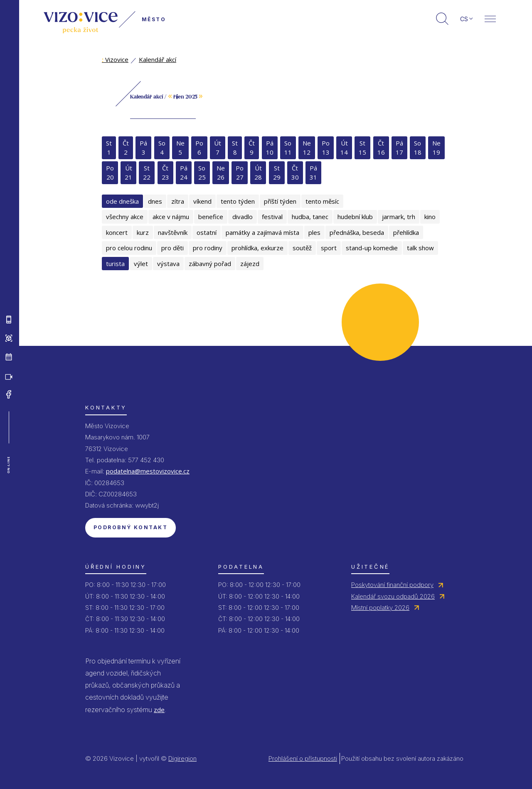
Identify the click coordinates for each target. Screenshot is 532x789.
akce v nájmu (171, 217)
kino (430, 217)
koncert (117, 232)
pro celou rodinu (129, 248)
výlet (141, 264)
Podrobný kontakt (131, 527)
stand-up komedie (372, 248)
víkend (202, 201)
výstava (168, 264)
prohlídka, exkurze (257, 248)
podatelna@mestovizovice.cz (148, 471)
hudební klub (355, 217)
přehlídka (406, 232)
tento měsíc (322, 201)
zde (159, 710)
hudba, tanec (310, 217)
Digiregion (182, 758)
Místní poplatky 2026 (380, 608)
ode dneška (122, 201)
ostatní (207, 232)
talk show (420, 248)
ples (314, 232)
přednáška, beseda (357, 232)
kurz (143, 232)
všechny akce (125, 217)
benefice (211, 217)
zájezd (250, 264)
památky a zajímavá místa (262, 232)
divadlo (243, 217)
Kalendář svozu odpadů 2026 (393, 596)
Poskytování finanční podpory (392, 585)
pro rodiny (208, 248)
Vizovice (115, 59)
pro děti (172, 248)
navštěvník (173, 232)
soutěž (302, 248)
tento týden (238, 201)
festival (272, 217)
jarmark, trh (399, 217)
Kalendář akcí (158, 59)
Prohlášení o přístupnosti (303, 758)
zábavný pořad (210, 264)
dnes (155, 201)
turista (115, 264)
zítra (178, 201)
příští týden (280, 201)
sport (329, 248)
